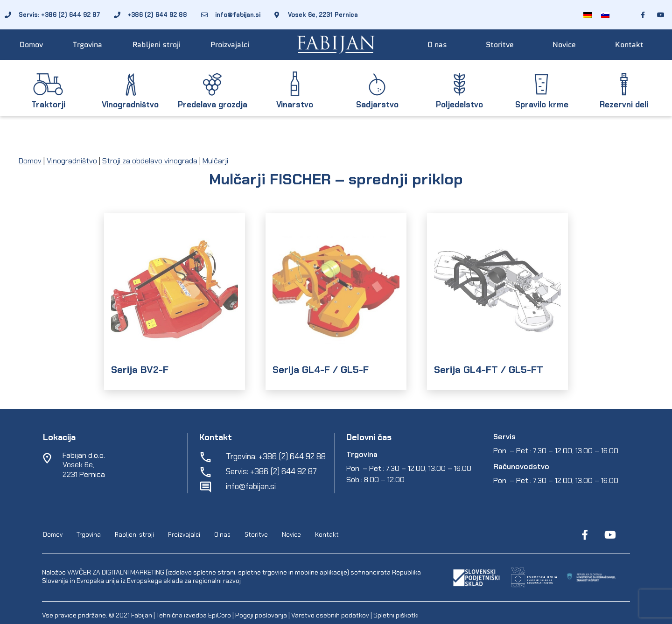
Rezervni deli (624, 105)
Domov (31, 45)
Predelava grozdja (213, 105)
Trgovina (87, 45)
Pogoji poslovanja (261, 615)
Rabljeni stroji (157, 45)
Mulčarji (215, 161)
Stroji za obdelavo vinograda (150, 161)
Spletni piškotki (396, 615)
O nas (437, 45)
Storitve (500, 45)
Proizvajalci (230, 45)
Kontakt (629, 45)
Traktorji (48, 105)
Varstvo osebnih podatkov (330, 615)
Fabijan (142, 615)
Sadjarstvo (377, 105)
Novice (564, 45)
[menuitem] (588, 15)
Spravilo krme (542, 105)
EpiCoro (220, 615)
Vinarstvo (295, 105)
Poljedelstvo (459, 105)
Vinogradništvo (130, 105)
